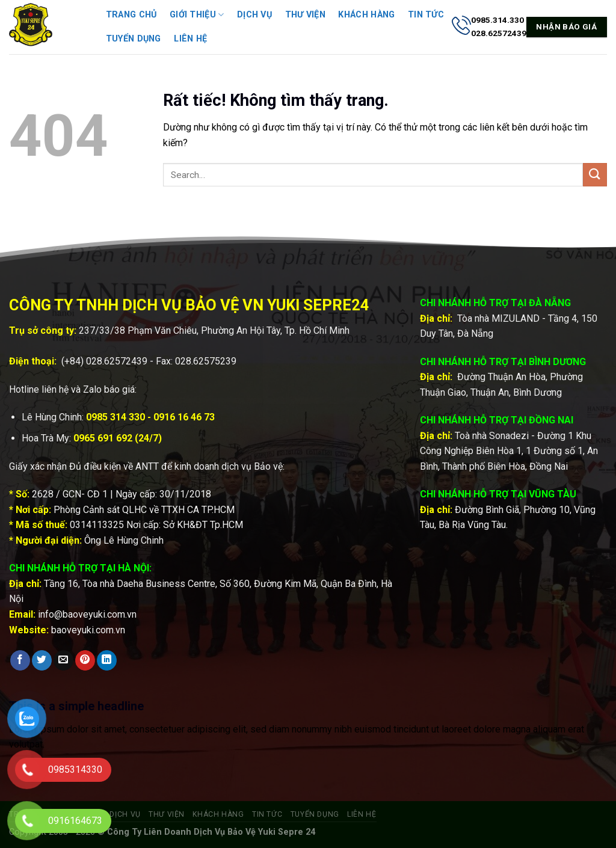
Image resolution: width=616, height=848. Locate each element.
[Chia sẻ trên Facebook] (20, 660)
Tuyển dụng (134, 39)
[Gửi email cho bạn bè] (63, 660)
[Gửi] (595, 175)
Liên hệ (190, 39)
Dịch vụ (254, 15)
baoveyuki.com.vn (88, 630)
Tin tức (426, 15)
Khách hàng (366, 15)
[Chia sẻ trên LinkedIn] (107, 660)
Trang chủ (131, 15)
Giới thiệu (197, 15)
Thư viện (305, 15)
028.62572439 (117, 361)
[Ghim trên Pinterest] (85, 660)
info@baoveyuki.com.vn (87, 614)
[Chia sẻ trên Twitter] (42, 660)
